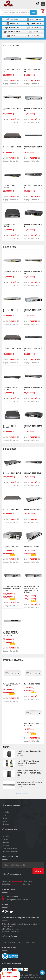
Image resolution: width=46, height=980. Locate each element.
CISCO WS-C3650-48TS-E (12, 473)
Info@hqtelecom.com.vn (17, 900)
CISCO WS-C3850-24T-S (11, 547)
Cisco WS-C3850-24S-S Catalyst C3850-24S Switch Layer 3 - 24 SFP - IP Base (33, 589)
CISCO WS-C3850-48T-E (33, 510)
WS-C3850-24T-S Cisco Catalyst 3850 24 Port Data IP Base (11, 634)
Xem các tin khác (22, 794)
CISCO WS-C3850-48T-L (11, 510)
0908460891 (17, 881)
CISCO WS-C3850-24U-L (33, 473)
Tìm (33, 12)
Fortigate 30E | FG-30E (32, 684)
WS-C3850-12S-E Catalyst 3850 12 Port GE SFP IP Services (12, 588)
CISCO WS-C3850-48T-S (33, 547)
